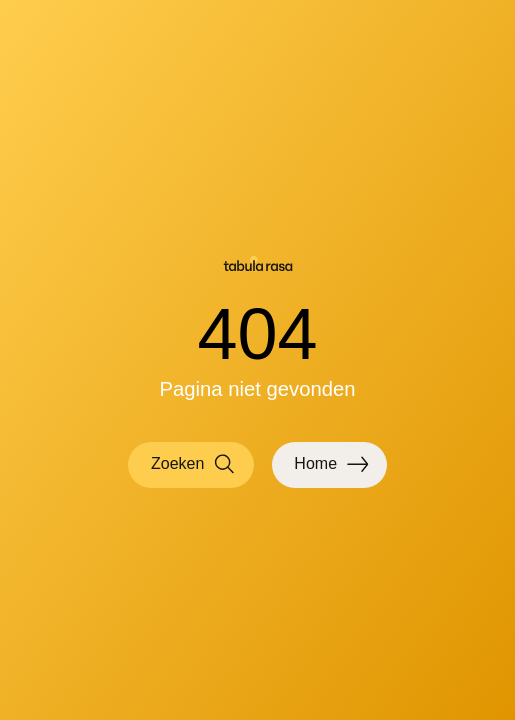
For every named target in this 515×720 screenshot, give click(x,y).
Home (331, 464)
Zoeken (193, 464)
